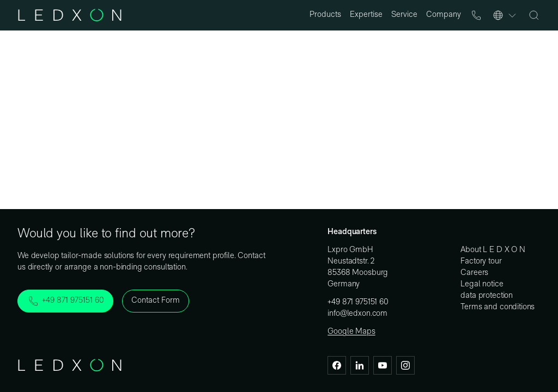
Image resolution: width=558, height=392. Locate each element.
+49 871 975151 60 (358, 302)
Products (325, 15)
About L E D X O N (493, 250)
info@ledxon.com (357, 314)
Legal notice (482, 284)
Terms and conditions (498, 307)
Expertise (366, 15)
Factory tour (481, 262)
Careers (474, 273)
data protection (487, 296)
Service (404, 15)
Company (444, 15)
